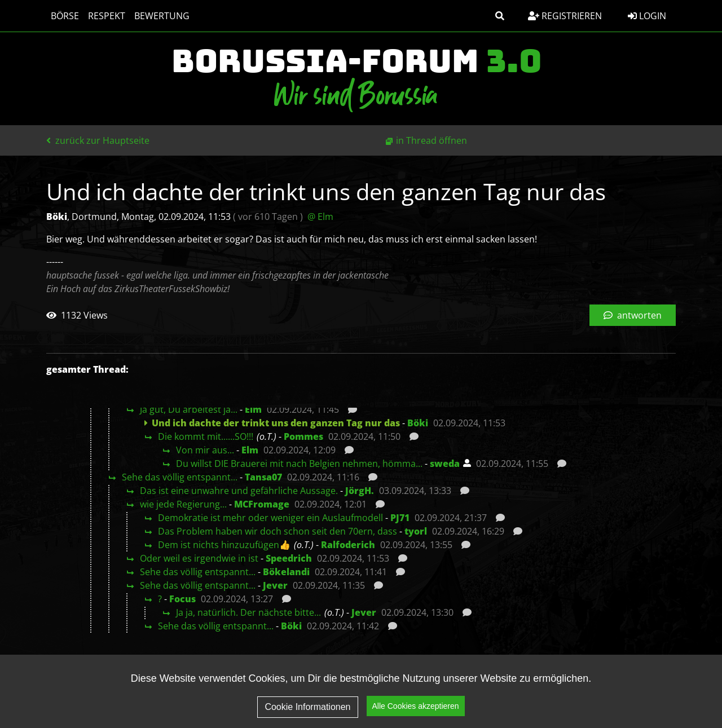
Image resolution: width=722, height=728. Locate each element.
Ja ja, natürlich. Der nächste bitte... (248, 612)
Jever (275, 585)
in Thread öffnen (432, 140)
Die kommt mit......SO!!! (206, 436)
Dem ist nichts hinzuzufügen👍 (224, 545)
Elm (253, 409)
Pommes (303, 436)
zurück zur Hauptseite (98, 140)
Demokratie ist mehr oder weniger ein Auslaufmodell (270, 518)
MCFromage (262, 504)
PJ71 (400, 518)
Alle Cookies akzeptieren (416, 706)
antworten (633, 315)
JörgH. (360, 491)
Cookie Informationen (307, 707)
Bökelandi (286, 572)
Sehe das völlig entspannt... (180, 477)
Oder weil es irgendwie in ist (199, 558)
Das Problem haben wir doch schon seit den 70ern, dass (278, 531)
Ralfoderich (348, 545)
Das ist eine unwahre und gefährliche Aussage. (239, 491)
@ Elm (320, 217)
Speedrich (289, 558)
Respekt (107, 16)
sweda (445, 464)
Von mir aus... (205, 450)
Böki (418, 423)
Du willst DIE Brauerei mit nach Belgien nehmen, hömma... (299, 464)
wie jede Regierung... (183, 504)
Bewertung (162, 16)
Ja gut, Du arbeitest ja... (189, 409)
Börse (65, 16)
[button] (500, 16)
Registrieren (565, 16)
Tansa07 (263, 477)
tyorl (416, 531)
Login (647, 16)
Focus (182, 599)
